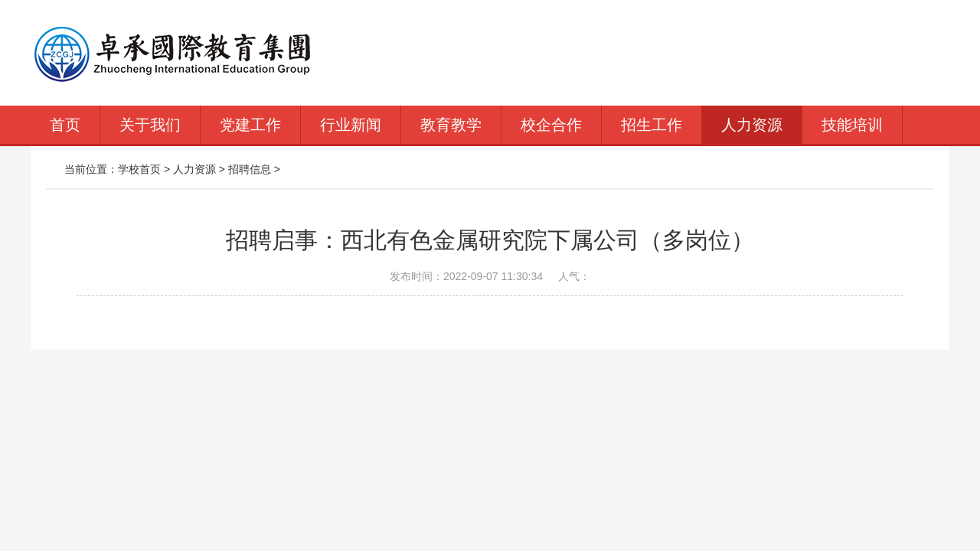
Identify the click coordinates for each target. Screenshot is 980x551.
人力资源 (752, 125)
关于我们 (150, 125)
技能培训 (852, 125)
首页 (65, 125)
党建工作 (250, 125)
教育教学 (451, 125)
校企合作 (551, 125)
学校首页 (139, 169)
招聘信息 (250, 169)
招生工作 (652, 125)
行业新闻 (351, 125)
